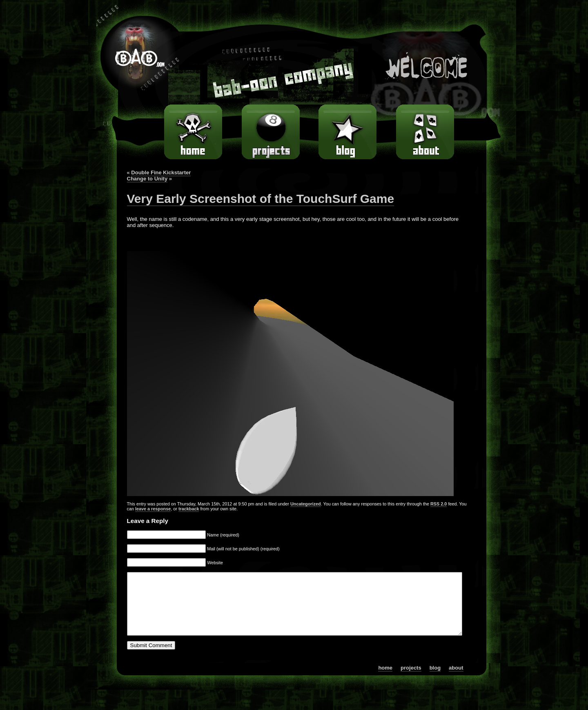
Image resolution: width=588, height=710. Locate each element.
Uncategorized (306, 504)
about (425, 132)
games (268, 132)
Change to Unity (147, 179)
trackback (189, 509)
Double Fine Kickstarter (161, 172)
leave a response (153, 509)
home (195, 132)
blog (345, 132)
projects (411, 680)
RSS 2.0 (439, 504)
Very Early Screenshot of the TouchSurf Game (261, 199)
